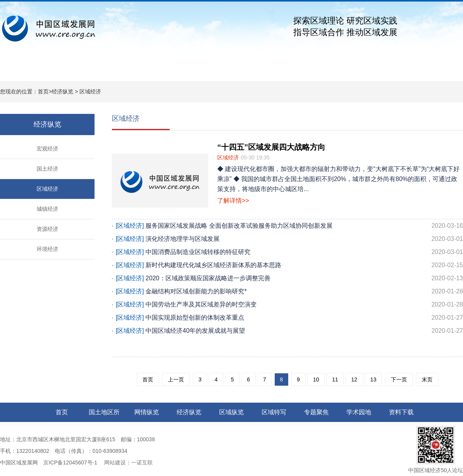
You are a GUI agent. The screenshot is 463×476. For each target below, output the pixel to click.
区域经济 (90, 91)
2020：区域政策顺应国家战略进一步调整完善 (289, 278)
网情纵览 (116, 70)
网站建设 (114, 462)
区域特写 (255, 70)
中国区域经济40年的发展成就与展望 (289, 331)
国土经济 (47, 169)
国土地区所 (69, 70)
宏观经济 (47, 149)
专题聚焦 (301, 70)
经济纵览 (162, 70)
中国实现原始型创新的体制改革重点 (289, 318)
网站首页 (23, 70)
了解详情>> (233, 201)
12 (354, 379)
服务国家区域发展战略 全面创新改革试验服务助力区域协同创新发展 (289, 226)
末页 (427, 379)
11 (335, 379)
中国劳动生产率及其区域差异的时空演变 (289, 305)
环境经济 (47, 249)
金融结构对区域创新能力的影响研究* (289, 291)
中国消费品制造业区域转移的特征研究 (289, 252)
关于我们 (440, 70)
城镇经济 (47, 209)
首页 (43, 91)
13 (373, 379)
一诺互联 (142, 462)
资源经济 (47, 229)
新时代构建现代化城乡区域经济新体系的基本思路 (289, 265)
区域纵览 (208, 70)
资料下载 (394, 70)
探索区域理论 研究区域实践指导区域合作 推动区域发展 (345, 26)
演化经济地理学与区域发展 (289, 239)
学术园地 (347, 70)
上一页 (176, 379)
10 (316, 379)
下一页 (399, 379)
